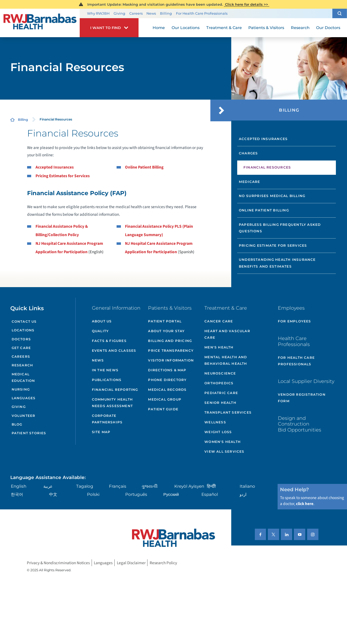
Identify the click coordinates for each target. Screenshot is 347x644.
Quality (100, 331)
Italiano (247, 486)
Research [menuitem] (300, 28)
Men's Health (219, 347)
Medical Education (23, 377)
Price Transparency (171, 350)
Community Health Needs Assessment (112, 403)
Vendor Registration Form (302, 398)
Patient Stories (29, 433)
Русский (171, 494)
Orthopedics (219, 383)
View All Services (224, 451)
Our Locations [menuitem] (186, 28)
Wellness (215, 422)
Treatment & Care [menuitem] (224, 28)
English (19, 486)
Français (118, 486)
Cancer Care (219, 321)
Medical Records (167, 390)
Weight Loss (218, 432)
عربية (48, 486)
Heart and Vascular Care (227, 334)
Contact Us (24, 321)
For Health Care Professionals (202, 13)
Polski (93, 494)
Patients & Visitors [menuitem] (266, 28)
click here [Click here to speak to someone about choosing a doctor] (305, 504)
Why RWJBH (98, 13)
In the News (105, 370)
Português (136, 494)
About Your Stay (166, 331)
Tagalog (85, 486)
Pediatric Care (221, 393)
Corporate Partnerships (107, 419)
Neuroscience (220, 373)
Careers (136, 13)
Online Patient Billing (144, 167)
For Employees (295, 321)
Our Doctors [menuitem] (328, 28)
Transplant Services (228, 412)
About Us (102, 321)
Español (210, 494)
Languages (24, 398)
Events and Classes (114, 350)
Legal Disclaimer (131, 563)
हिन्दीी (211, 486)
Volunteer (24, 416)
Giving (119, 13)
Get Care (21, 348)
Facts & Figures (109, 341)
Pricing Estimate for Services (273, 245)
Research (23, 365)
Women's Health (223, 442)
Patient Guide (163, 409)
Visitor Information (171, 360)
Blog (17, 424)
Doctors (21, 339)
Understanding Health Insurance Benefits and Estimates (277, 263)
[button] (340, 13)
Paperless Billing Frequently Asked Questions (280, 228)
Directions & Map (167, 370)
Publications (107, 380)
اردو (243, 494)
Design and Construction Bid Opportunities (300, 424)
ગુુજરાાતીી (150, 486)
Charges (248, 153)
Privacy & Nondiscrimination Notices (58, 563)
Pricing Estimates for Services (63, 176)
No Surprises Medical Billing (272, 196)
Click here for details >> (247, 4)
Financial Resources (267, 167)
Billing (166, 13)
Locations (23, 330)
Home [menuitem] (159, 28)
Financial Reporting (115, 390)
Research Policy (163, 563)
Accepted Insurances (55, 167)
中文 (53, 494)
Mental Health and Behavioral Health (226, 360)
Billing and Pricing (170, 341)
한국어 (17, 494)
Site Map (101, 432)
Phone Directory (167, 380)
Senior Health (220, 403)
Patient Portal (165, 321)
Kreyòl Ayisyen (189, 486)
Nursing (21, 389)
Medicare (250, 182)
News (151, 13)
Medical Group (165, 399)
